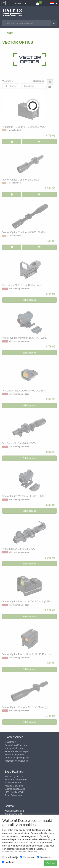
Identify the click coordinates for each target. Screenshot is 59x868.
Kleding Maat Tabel (14, 786)
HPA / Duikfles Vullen (15, 792)
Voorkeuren (27, 857)
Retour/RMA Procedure (16, 745)
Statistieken (44, 857)
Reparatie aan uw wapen (17, 751)
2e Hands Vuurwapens (16, 779)
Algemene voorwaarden (16, 761)
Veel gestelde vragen (15, 748)
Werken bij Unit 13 (14, 776)
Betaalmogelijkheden (15, 755)
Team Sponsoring (13, 795)
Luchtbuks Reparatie (15, 789)
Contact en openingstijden (17, 758)
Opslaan (51, 863)
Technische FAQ (13, 783)
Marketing (9, 862)
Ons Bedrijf (10, 742)
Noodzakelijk (10, 857)
